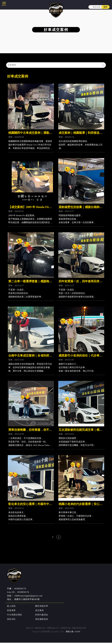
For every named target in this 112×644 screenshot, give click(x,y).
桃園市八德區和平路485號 (27, 601)
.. (65, 633)
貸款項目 (11, 621)
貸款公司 (30, 629)
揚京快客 (46, 633)
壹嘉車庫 (11, 612)
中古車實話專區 (14, 616)
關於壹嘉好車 (41, 607)
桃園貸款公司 (40, 629)
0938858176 (23, 593)
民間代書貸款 (41, 616)
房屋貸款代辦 (65, 629)
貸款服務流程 (41, 621)
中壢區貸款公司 (52, 629)
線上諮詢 (11, 607)
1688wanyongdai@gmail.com (28, 597)
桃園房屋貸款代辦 (79, 629)
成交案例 (39, 612)
